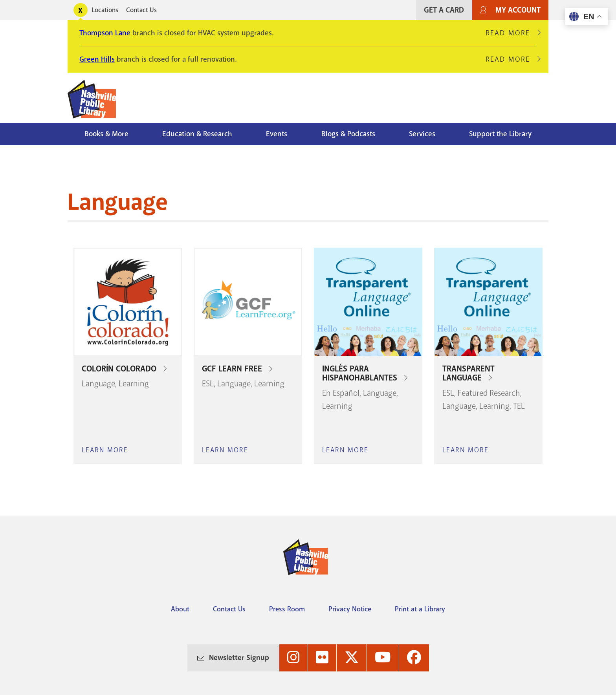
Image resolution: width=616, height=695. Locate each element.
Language (98, 384)
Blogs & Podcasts (348, 134)
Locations (105, 10)
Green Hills (97, 59)
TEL (519, 406)
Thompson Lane (105, 33)
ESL (208, 384)
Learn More (105, 450)
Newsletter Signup (239, 658)
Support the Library (500, 134)
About (180, 609)
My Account (518, 10)
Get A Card (444, 10)
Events (277, 134)
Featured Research (489, 393)
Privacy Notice (350, 609)
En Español (341, 393)
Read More (511, 33)
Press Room (287, 609)
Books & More (106, 134)
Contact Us (141, 10)
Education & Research (197, 134)
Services (422, 134)
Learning (134, 384)
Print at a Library (420, 609)
